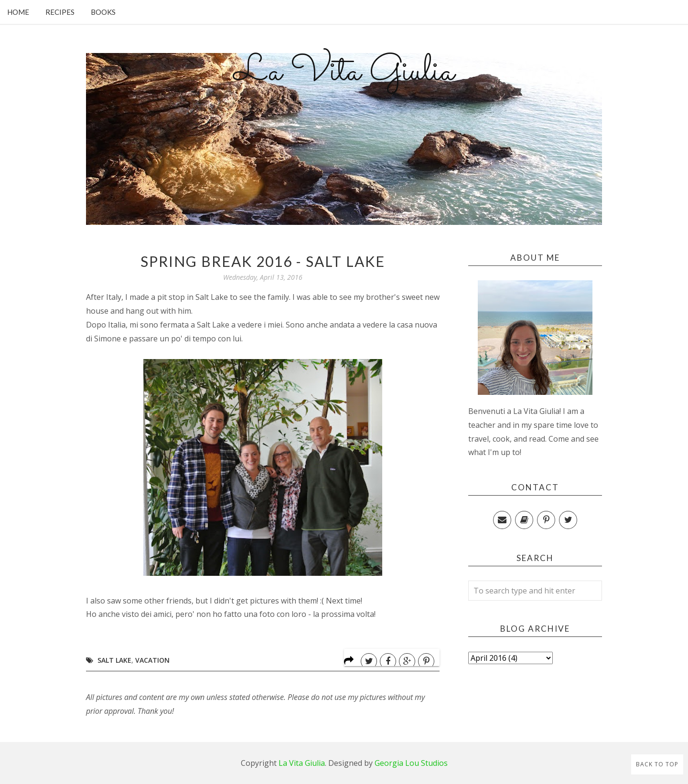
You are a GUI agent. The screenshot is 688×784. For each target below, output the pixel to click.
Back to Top (657, 764)
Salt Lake (114, 660)
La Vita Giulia (344, 72)
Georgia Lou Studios (411, 763)
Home (18, 12)
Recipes (60, 12)
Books (103, 12)
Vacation (152, 660)
